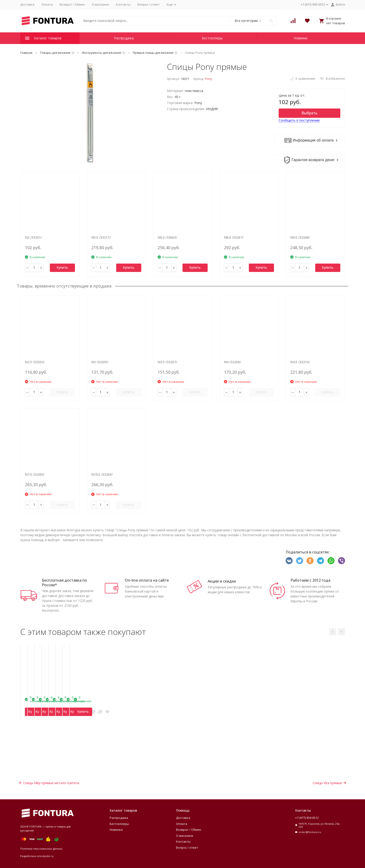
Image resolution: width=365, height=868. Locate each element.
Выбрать (309, 113)
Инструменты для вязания (101, 53)
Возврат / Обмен (72, 4)
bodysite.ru (46, 856)
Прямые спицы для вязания (153, 53)
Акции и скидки (222, 581)
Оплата (47, 4)
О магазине (100, 4)
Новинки (301, 38)
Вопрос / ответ (149, 4)
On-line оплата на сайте (147, 580)
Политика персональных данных (41, 849)
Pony (208, 79)
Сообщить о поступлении (299, 120)
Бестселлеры (212, 38)
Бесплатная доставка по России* (64, 582)
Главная (26, 53)
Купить (62, 267)
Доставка (27, 4)
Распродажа (124, 38)
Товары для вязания (55, 53)
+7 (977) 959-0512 (307, 818)
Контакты (123, 4)
